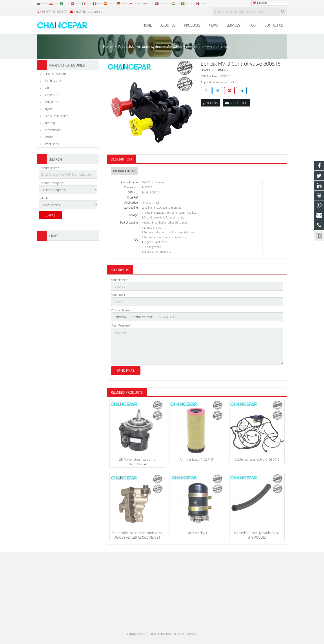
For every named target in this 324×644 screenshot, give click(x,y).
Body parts (51, 102)
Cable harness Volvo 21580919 (257, 459)
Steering (49, 123)
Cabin (47, 88)
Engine (48, 109)
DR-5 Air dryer (197, 533)
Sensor (48, 137)
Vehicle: (44, 198)
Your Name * (119, 280)
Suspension (51, 95)
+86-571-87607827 (53, 11)
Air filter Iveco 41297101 (197, 459)
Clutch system (53, 81)
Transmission (52, 130)
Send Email (236, 103)
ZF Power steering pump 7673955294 (137, 462)
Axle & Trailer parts (56, 116)
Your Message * (121, 325)
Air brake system (55, 74)
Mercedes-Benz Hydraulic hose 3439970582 (257, 535)
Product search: (49, 168)
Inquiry (210, 103)
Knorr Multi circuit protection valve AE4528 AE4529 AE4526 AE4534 (137, 535)
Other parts (51, 144)
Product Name (121, 310)
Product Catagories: (52, 183)
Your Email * (119, 295)
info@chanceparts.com (89, 11)
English (260, 3)
